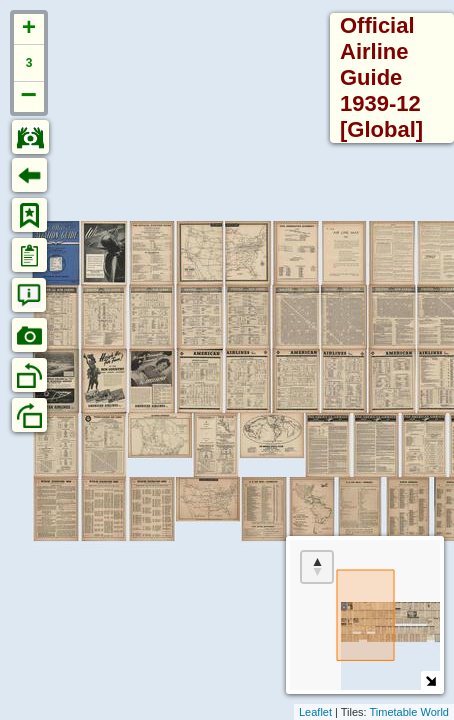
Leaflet (315, 712)
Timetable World (409, 712)
